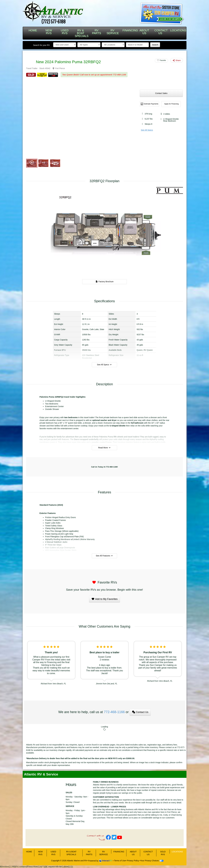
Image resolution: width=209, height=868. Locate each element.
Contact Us (140, 712)
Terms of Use (120, 861)
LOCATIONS (177, 30)
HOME (33, 30)
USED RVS (65, 32)
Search (155, 45)
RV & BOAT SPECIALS (82, 33)
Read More (104, 448)
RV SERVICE (113, 32)
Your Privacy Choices (152, 861)
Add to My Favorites (104, 599)
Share (177, 60)
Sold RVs (163, 853)
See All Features (104, 556)
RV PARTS (97, 32)
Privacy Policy (133, 861)
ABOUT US (144, 32)
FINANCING (129, 30)
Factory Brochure (104, 282)
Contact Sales (161, 93)
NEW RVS (49, 32)
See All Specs (147, 130)
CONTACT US (161, 32)
